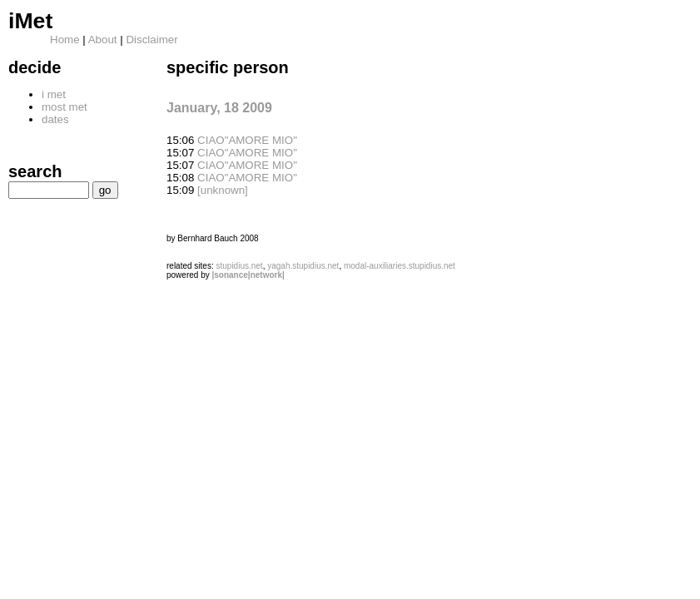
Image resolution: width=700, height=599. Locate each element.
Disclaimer (151, 40)
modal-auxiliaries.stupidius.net (400, 266)
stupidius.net (239, 266)
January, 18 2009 (219, 108)
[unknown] (223, 190)
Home (65, 40)
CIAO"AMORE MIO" (247, 140)
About (103, 40)
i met (54, 94)
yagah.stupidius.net (303, 266)
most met (65, 107)
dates (55, 119)
